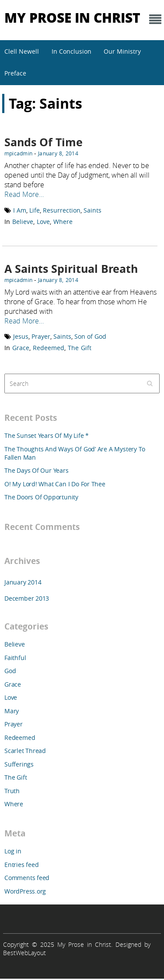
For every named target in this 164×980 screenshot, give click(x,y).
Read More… (24, 194)
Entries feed (21, 865)
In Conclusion (72, 51)
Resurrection (62, 210)
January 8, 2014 (58, 153)
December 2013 (27, 598)
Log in (13, 851)
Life (35, 210)
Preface (15, 73)
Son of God (90, 336)
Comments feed (27, 878)
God (10, 671)
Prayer (41, 336)
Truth (12, 791)
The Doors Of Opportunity (41, 497)
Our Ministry (122, 51)
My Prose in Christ (72, 17)
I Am (20, 210)
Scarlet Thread (25, 751)
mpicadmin (18, 153)
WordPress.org (25, 891)
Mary (12, 711)
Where (63, 222)
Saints (92, 210)
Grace (21, 348)
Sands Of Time (44, 142)
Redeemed (49, 348)
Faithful (15, 658)
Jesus (21, 336)
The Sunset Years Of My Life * (47, 435)
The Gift (80, 348)
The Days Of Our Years (37, 470)
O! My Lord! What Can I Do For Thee (55, 484)
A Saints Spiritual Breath (71, 269)
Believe (23, 222)
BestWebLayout (24, 953)
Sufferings (19, 764)
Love (43, 222)
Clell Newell (22, 51)
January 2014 (23, 582)
